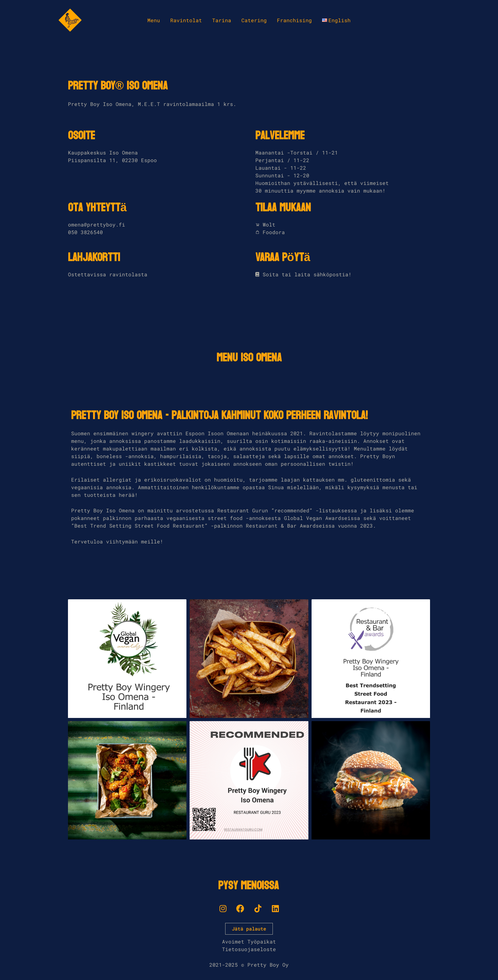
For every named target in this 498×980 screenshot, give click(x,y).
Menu (154, 20)
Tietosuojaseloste (249, 949)
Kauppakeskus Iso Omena (103, 152)
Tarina (222, 20)
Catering (254, 20)
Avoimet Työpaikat (249, 941)
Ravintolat (186, 20)
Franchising (294, 20)
